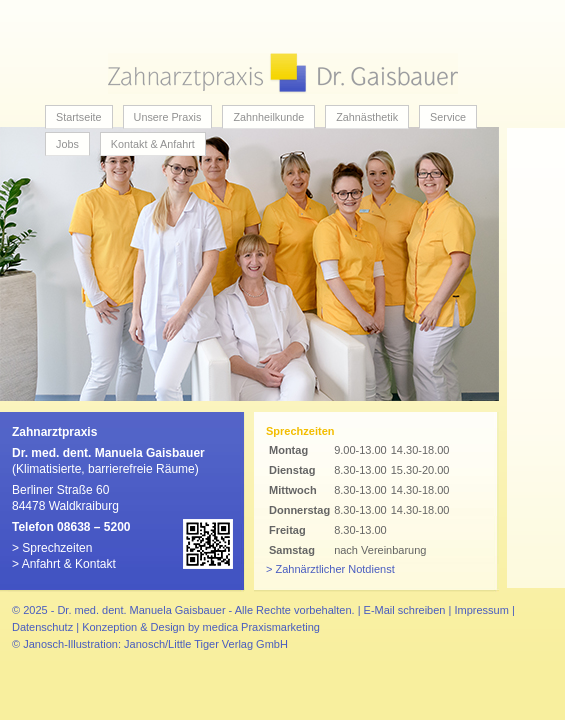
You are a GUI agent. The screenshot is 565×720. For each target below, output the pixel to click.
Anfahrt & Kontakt (69, 564)
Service (448, 117)
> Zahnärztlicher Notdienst (330, 569)
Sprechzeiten (57, 548)
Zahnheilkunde (268, 117)
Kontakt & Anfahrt (153, 144)
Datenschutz (42, 627)
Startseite (79, 117)
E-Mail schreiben (405, 610)
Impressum (481, 610)
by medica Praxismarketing (254, 627)
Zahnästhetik (367, 117)
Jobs (67, 144)
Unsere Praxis (168, 117)
